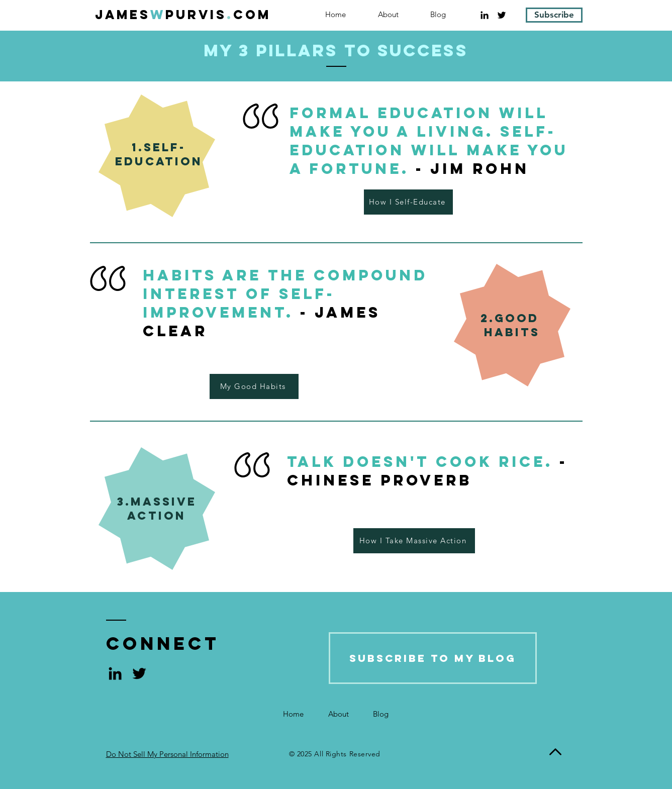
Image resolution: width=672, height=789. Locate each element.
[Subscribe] (554, 15)
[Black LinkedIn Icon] (485, 15)
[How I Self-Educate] (408, 202)
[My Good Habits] (254, 386)
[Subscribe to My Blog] (433, 658)
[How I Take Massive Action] (414, 541)
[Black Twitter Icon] (502, 15)
